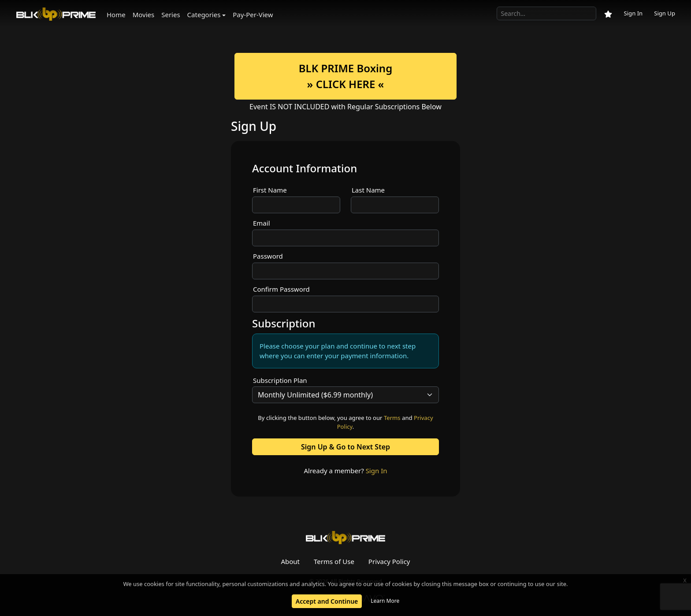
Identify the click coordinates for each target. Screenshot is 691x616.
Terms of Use (334, 561)
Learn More (385, 601)
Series (171, 15)
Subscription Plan (280, 380)
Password (268, 256)
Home (116, 15)
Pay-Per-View (253, 15)
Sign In (633, 13)
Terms (392, 418)
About (290, 561)
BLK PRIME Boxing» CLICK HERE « (345, 76)
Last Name (368, 190)
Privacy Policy (389, 561)
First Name (270, 190)
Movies (144, 15)
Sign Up (665, 13)
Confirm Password (281, 289)
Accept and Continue (327, 601)
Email (262, 223)
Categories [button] (204, 15)
